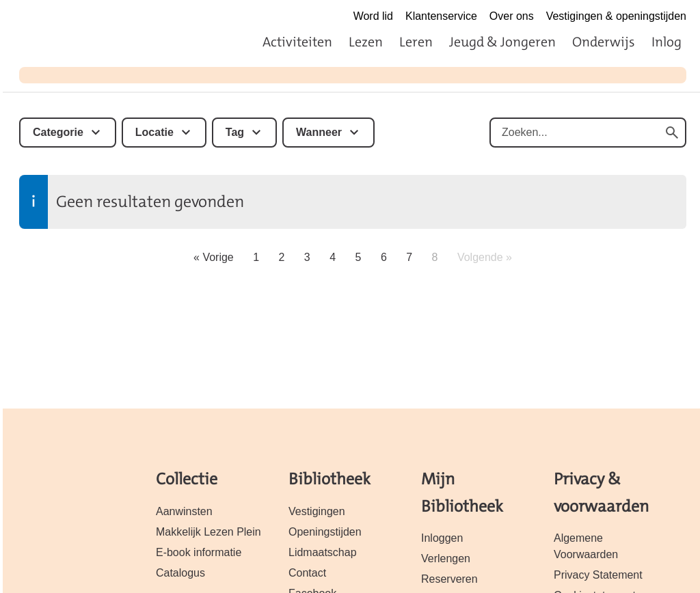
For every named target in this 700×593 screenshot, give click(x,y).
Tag (235, 132)
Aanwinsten (184, 511)
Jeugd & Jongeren (502, 42)
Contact (307, 573)
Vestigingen (317, 511)
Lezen (366, 42)
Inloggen (442, 538)
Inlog (667, 42)
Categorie (58, 132)
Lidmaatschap (323, 552)
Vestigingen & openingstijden (616, 16)
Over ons (512, 16)
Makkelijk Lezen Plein (208, 532)
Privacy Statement (598, 575)
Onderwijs (604, 42)
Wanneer (319, 132)
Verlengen (446, 558)
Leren (416, 42)
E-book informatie (199, 552)
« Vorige (214, 257)
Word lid (373, 16)
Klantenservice (441, 16)
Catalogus (180, 573)
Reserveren (449, 579)
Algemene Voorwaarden (586, 546)
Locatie (154, 132)
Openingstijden (325, 532)
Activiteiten (297, 42)
